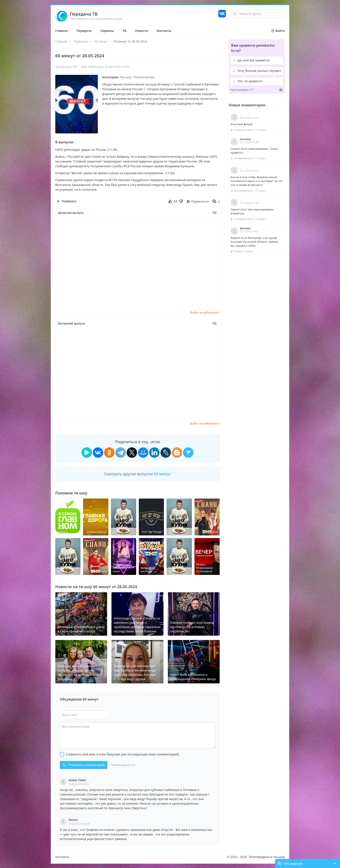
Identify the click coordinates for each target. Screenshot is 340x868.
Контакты (164, 31)
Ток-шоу (126, 77)
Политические (144, 77)
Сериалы (107, 31)
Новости (141, 31)
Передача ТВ (84, 14)
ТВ (124, 31)
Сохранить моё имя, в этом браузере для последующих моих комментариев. (123, 754)
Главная (61, 31)
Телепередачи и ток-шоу (267, 857)
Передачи (84, 31)
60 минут (101, 41)
